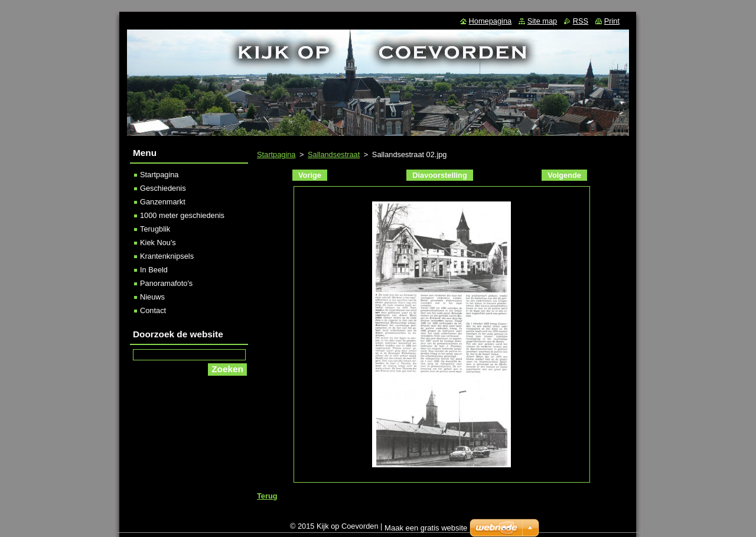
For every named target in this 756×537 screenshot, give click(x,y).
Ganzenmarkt (163, 202)
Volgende (564, 175)
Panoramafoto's (166, 283)
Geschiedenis (163, 188)
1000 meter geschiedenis (182, 215)
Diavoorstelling (439, 175)
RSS (581, 21)
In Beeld (154, 270)
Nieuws (152, 297)
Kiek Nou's (158, 243)
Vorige (310, 175)
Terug (267, 496)
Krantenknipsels (167, 256)
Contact (153, 310)
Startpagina (276, 154)
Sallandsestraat (334, 154)
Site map (542, 21)
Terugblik (155, 229)
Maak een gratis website (426, 528)
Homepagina (491, 21)
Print (612, 21)
